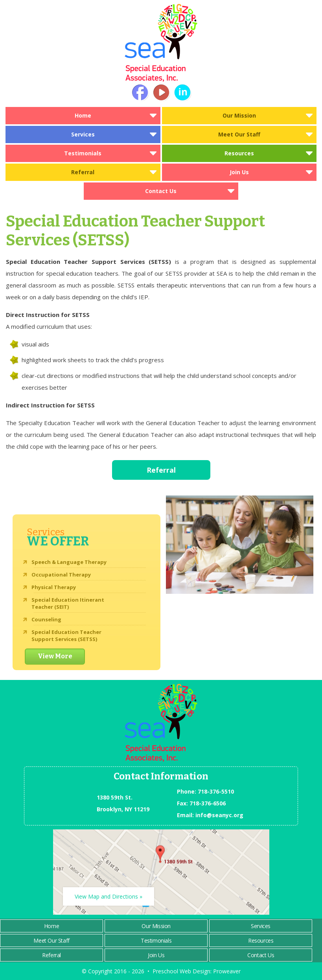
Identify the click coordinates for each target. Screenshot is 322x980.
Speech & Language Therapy (69, 562)
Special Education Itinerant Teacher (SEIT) (68, 603)
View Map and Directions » (109, 896)
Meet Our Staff (239, 134)
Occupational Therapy (61, 575)
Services (83, 134)
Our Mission (239, 115)
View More (55, 656)
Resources (239, 153)
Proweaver (227, 971)
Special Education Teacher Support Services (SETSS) (66, 636)
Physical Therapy (54, 587)
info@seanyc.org (219, 815)
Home (83, 115)
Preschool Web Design (181, 971)
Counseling (46, 619)
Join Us (239, 172)
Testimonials (83, 153)
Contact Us (161, 191)
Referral (83, 172)
